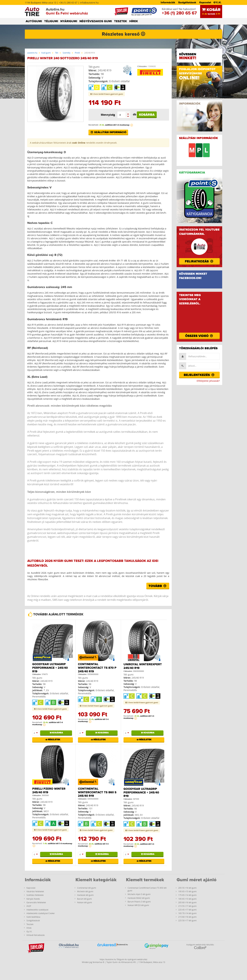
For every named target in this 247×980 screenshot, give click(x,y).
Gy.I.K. (29, 931)
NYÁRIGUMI (69, 21)
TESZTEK (121, 21)
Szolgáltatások (187, 2)
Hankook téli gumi (85, 895)
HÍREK (134, 21)
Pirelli (77, 53)
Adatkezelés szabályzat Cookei (41, 913)
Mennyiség (108, 115)
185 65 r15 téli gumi (187, 899)
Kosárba (147, 115)
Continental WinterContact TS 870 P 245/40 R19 (97, 668)
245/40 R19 (105, 70)
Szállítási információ (108, 132)
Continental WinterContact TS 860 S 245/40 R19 (97, 792)
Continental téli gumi (87, 888)
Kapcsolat (205, 2)
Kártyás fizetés (33, 899)
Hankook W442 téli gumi (139, 898)
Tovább (158, 586)
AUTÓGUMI (34, 21)
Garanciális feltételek (36, 902)
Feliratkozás (199, 261)
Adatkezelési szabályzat (37, 910)
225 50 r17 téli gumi (187, 920)
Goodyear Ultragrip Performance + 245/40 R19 (50, 668)
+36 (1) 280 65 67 (179, 13)
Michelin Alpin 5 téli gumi (139, 894)
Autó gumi (46, 53)
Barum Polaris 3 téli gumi (139, 902)
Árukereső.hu (122, 945)
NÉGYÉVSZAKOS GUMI (96, 21)
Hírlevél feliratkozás (36, 935)
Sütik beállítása (33, 917)
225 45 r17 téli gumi (187, 910)
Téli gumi (94, 67)
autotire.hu (32, 53)
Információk (168, 2)
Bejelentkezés (199, 375)
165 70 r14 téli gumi (187, 913)
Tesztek (30, 924)
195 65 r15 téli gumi (187, 891)
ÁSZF (29, 906)
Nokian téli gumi (85, 902)
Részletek (53, 740)
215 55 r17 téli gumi (187, 906)
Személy (67, 53)
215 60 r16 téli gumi (187, 917)
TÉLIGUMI (51, 21)
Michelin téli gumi (85, 891)
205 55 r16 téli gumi (187, 888)
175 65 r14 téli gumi (187, 895)
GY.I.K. (217, 2)
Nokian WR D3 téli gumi (138, 905)
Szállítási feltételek (35, 895)
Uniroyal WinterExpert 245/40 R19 (143, 666)
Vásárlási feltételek (35, 891)
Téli (57, 53)
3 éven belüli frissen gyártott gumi (107, 94)
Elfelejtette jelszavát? (208, 381)
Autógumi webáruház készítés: (200, 946)
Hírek (29, 928)
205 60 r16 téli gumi (187, 902)
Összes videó (199, 336)
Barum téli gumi (84, 899)
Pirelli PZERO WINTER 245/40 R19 (49, 791)
